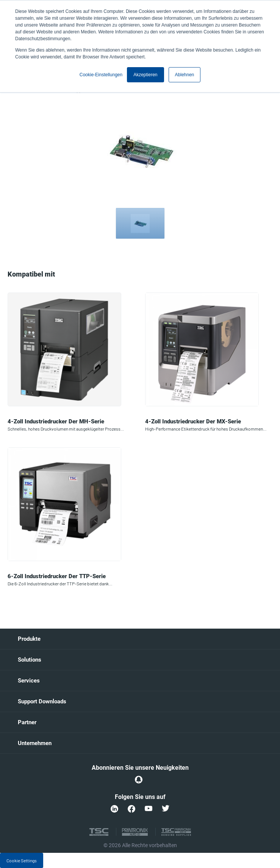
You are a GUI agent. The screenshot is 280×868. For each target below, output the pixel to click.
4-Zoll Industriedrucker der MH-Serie (56, 421)
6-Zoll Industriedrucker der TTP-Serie (57, 576)
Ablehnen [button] (185, 75)
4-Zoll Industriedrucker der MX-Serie (193, 421)
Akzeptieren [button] (145, 75)
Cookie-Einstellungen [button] (101, 75)
